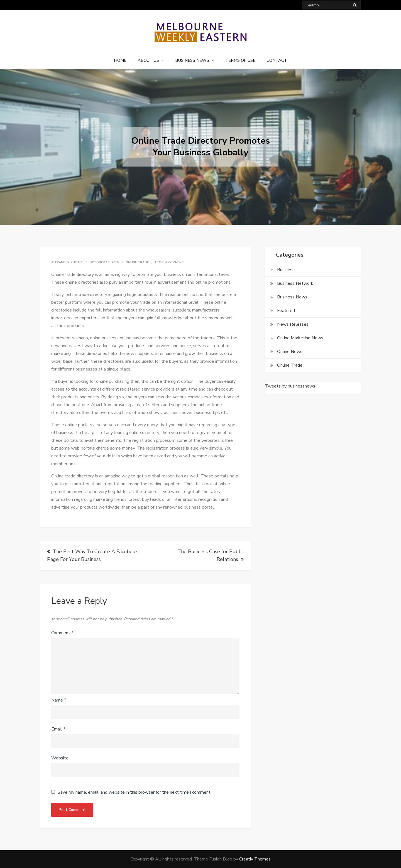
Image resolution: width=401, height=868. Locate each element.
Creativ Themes (255, 859)
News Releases (293, 324)
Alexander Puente (67, 262)
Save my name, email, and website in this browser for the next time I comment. (135, 792)
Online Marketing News (300, 338)
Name (59, 700)
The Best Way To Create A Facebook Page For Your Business (92, 555)
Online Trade (137, 262)
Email (58, 729)
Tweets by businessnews (290, 386)
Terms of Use (240, 60)
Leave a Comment (170, 262)
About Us (148, 60)
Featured (286, 311)
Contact (277, 60)
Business (286, 270)
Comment (62, 633)
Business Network (295, 283)
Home (120, 60)
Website (60, 758)
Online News (290, 352)
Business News (192, 60)
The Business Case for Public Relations (211, 555)
